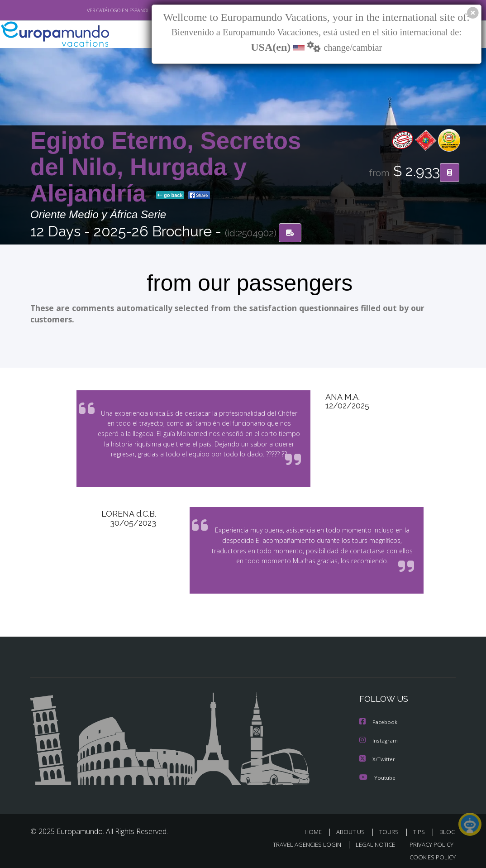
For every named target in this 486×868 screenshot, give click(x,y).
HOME (317, 827)
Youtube (377, 773)
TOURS (391, 827)
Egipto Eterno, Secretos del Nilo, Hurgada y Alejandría (166, 167)
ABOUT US (353, 827)
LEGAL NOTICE (371, 840)
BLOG (448, 827)
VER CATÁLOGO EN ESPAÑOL (98, 10)
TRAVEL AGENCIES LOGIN (300, 840)
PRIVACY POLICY (429, 840)
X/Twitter (377, 755)
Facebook (379, 719)
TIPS (420, 827)
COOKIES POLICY (431, 853)
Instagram (379, 737)
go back (170, 196)
